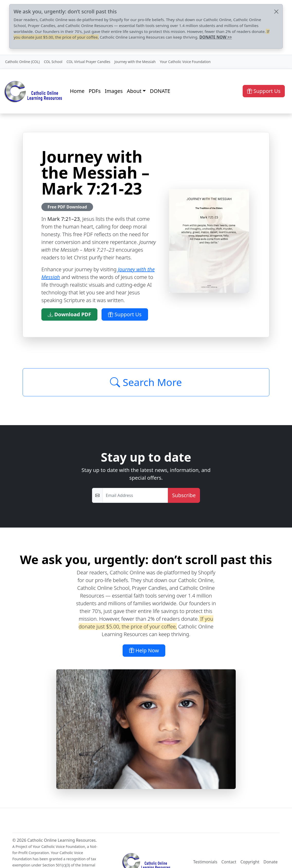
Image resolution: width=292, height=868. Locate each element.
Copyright (250, 862)
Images (114, 91)
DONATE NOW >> (216, 37)
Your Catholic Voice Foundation (185, 62)
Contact (229, 862)
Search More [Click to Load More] (146, 382)
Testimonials (205, 862)
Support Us (264, 91)
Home (77, 91)
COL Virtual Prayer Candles (88, 62)
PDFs (95, 91)
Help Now (144, 650)
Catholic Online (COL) (22, 62)
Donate (271, 862)
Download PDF (69, 314)
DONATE (160, 91)
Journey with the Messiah (135, 62)
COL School (53, 62)
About (134, 91)
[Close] (276, 12)
